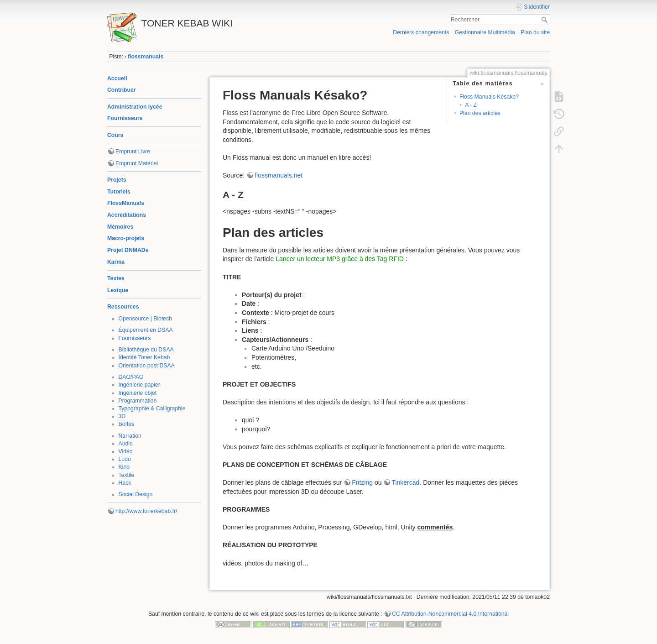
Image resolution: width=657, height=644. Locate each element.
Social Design (136, 494)
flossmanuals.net (279, 175)
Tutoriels (119, 192)
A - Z (471, 105)
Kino (124, 467)
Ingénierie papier (139, 385)
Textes (116, 278)
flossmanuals (146, 57)
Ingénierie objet (138, 393)
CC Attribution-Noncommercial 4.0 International (450, 614)
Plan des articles (480, 113)
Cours (115, 135)
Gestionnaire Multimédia (485, 32)
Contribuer (122, 90)
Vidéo (126, 451)
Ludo (125, 459)
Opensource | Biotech (146, 319)
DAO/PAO (131, 377)
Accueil (117, 79)
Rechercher (545, 20)
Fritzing (362, 482)
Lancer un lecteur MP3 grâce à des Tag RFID (340, 259)
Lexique (118, 290)
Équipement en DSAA (146, 330)
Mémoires (120, 227)
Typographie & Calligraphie (152, 408)
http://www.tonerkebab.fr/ (146, 511)
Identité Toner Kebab (144, 357)
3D (122, 416)
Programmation (138, 401)
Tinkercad (405, 482)
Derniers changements (421, 32)
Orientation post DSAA (147, 366)
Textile (127, 475)
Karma (116, 262)
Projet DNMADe (128, 250)
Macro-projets (126, 238)
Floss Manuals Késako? (489, 97)
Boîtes (127, 424)
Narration (130, 436)
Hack (125, 483)
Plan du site (535, 32)
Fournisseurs (125, 118)
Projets (117, 180)
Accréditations (127, 215)
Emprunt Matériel (137, 163)
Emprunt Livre (133, 152)
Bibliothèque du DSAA (146, 350)
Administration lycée (135, 107)
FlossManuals (126, 203)
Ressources (123, 307)
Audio (126, 444)
